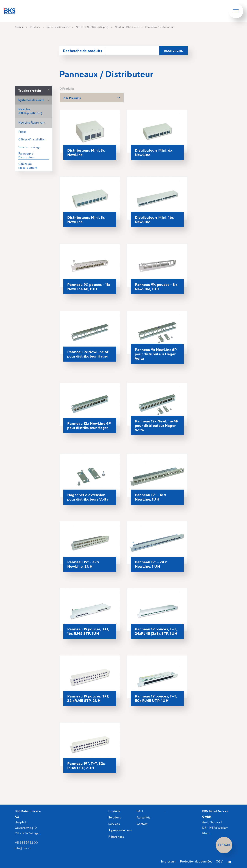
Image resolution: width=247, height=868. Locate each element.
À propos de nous (120, 830)
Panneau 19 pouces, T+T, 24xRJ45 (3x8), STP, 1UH (156, 631)
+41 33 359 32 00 (26, 843)
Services (114, 824)
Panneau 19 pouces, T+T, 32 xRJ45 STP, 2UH (88, 698)
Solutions (115, 817)
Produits (114, 811)
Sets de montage (29, 147)
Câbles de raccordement (28, 166)
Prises (22, 132)
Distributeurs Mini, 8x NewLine (86, 220)
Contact (142, 824)
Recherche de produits (83, 51)
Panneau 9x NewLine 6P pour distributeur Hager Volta (156, 354)
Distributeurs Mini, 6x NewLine (154, 152)
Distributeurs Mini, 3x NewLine (86, 152)
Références (116, 837)
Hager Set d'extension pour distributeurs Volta (88, 497)
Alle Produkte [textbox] (72, 98)
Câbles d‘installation (32, 139)
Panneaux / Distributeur (27, 155)
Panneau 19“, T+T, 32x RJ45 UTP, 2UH (86, 766)
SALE (140, 811)
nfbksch (23, 848)
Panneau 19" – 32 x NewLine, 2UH (83, 564)
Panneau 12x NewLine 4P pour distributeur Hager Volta (157, 425)
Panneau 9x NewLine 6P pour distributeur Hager (88, 354)
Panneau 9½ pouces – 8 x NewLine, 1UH (156, 287)
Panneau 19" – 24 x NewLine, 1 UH (151, 564)
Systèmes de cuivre (31, 100)
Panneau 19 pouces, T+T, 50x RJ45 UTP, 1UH (156, 698)
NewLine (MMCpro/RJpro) (30, 111)
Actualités (144, 817)
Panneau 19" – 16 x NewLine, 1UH (150, 497)
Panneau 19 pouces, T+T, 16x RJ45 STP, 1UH (88, 631)
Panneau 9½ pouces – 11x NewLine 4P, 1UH (89, 287)
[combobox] (92, 98)
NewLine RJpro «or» (32, 123)
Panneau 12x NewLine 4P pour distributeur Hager (89, 425)
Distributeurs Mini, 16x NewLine (154, 220)
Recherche (174, 51)
